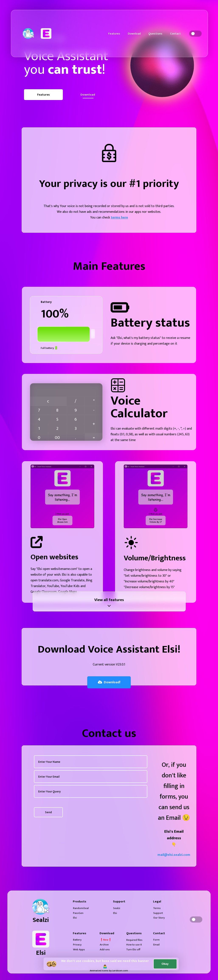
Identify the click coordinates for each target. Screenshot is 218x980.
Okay (165, 964)
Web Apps (79, 949)
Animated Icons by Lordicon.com (109, 970)
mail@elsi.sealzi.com (174, 855)
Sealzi (117, 908)
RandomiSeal (81, 908)
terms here (119, 218)
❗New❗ (106, 940)
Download (134, 34)
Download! (109, 682)
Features (114, 34)
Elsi (75, 918)
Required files (134, 940)
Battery (77, 940)
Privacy (77, 945)
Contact (175, 34)
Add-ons (105, 949)
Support (119, 901)
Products (79, 901)
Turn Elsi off (133, 949)
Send (48, 812)
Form (156, 940)
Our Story (159, 918)
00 (57, 438)
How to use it (134, 945)
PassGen (78, 913)
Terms (157, 908)
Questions (155, 34)
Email (156, 945)
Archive (104, 945)
